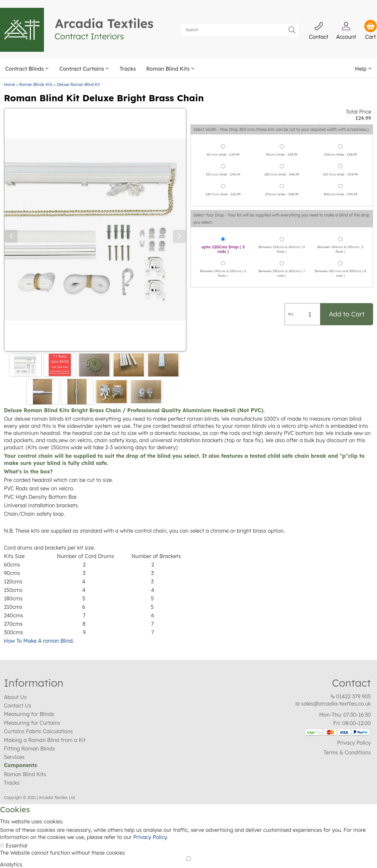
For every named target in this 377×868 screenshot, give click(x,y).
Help (361, 53)
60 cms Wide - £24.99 (223, 139)
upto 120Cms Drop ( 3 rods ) (223, 234)
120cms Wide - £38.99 (340, 139)
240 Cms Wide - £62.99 (223, 179)
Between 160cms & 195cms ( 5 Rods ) (341, 234)
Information (34, 667)
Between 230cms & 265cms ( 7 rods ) (282, 258)
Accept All (14, 864)
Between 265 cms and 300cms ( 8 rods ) (341, 258)
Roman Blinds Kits (36, 69)
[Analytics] (188, 843)
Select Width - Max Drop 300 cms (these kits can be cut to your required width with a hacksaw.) (281, 114)
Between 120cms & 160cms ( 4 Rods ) (282, 234)
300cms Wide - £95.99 (341, 179)
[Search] (240, 22)
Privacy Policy (354, 727)
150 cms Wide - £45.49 (223, 159)
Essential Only (86, 864)
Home (9, 69)
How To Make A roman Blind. (39, 625)
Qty (291, 298)
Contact (351, 667)
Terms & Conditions (347, 736)
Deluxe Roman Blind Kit (78, 69)
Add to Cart (347, 298)
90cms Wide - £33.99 (282, 139)
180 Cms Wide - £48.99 (282, 159)
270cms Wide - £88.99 (282, 179)
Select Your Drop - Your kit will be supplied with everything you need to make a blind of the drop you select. (281, 203)
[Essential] (2, 829)
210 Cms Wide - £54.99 (340, 159)
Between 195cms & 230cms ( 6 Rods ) (223, 258)
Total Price (358, 96)
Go (292, 22)
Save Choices (48, 864)
